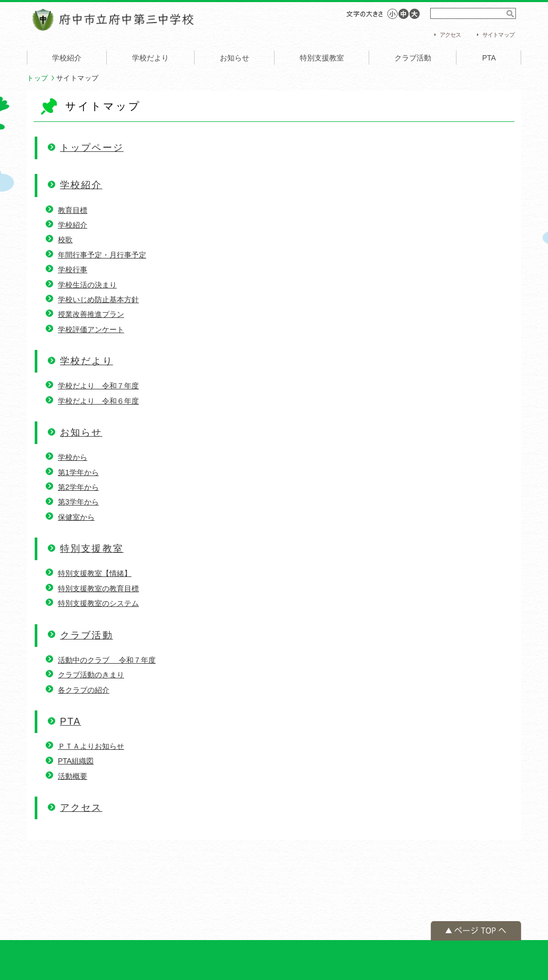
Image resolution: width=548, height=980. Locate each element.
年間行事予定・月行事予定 (102, 255)
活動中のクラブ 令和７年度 (107, 660)
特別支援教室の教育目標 (98, 589)
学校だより (150, 58)
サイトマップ (498, 35)
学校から (73, 457)
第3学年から (78, 502)
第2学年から (78, 487)
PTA (489, 58)
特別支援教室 (322, 58)
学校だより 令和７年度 (98, 386)
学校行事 (73, 270)
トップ (38, 78)
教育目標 (73, 210)
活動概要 (73, 776)
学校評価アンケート (91, 329)
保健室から (76, 517)
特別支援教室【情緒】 (95, 573)
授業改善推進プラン (91, 314)
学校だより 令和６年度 (98, 401)
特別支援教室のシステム (98, 603)
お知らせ (235, 58)
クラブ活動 (413, 58)
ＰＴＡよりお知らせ (91, 746)
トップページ (92, 148)
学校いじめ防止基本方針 (98, 300)
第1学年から (78, 472)
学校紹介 (67, 58)
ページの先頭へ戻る (476, 931)
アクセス (450, 35)
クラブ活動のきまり (91, 675)
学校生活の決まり (87, 285)
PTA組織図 (76, 761)
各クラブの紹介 (84, 690)
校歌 (65, 240)
